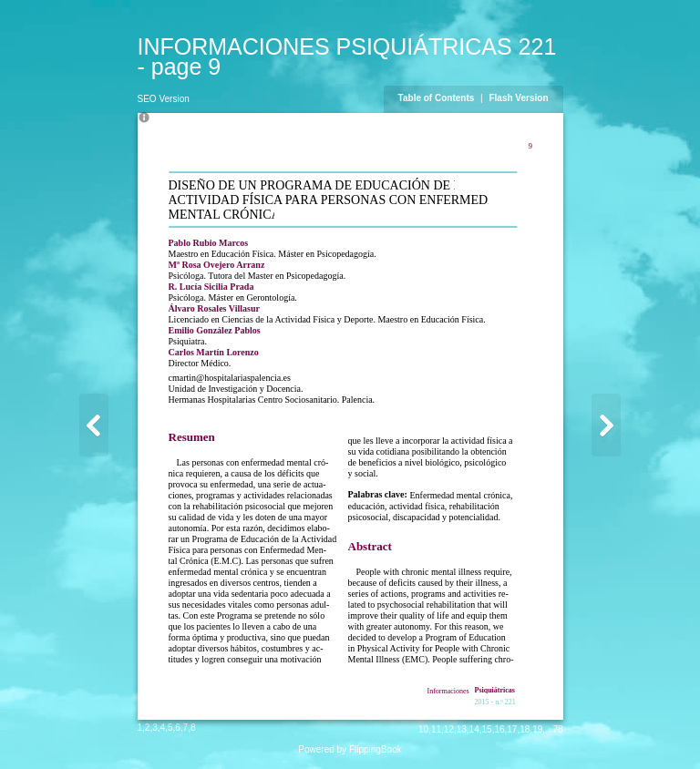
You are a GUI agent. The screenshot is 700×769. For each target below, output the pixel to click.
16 (499, 729)
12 (449, 729)
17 (512, 729)
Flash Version (518, 98)
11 (436, 729)
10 (423, 729)
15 (487, 729)
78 (557, 729)
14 (474, 729)
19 (537, 729)
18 (525, 729)
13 (462, 729)
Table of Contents (437, 98)
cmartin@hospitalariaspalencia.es (230, 378)
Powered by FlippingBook (350, 749)
